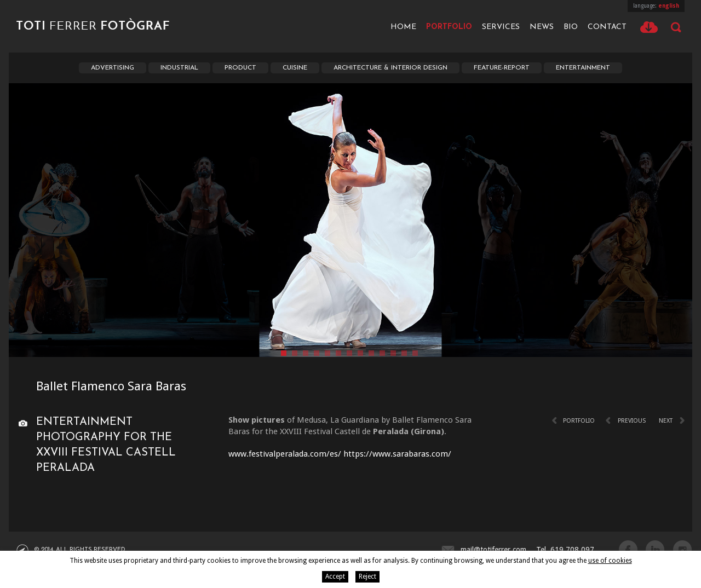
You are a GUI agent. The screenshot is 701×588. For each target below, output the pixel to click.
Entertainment (583, 68)
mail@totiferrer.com (493, 550)
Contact (607, 27)
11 (393, 353)
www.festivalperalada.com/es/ (285, 454)
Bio (571, 27)
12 (404, 353)
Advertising (113, 68)
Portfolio (449, 27)
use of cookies (610, 561)
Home (403, 27)
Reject (367, 577)
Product (240, 68)
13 (415, 353)
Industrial (179, 68)
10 (382, 353)
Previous (632, 421)
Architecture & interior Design (390, 68)
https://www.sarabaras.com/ (397, 454)
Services (501, 27)
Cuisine (295, 68)
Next (666, 421)
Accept (335, 577)
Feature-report (502, 68)
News (542, 27)
